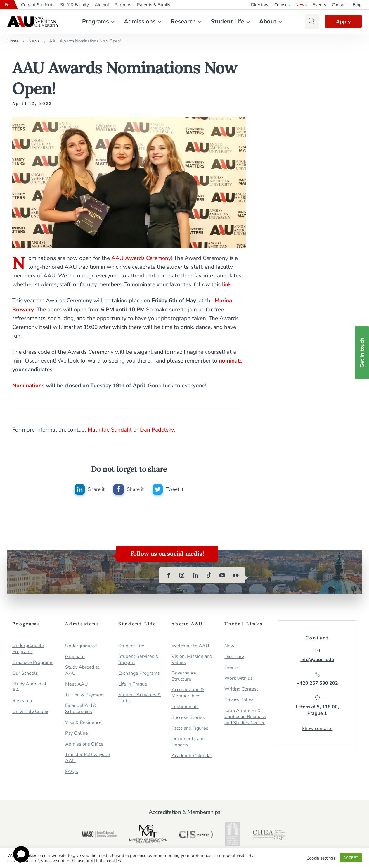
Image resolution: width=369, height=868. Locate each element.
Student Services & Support (138, 659)
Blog (357, 5)
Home (13, 41)
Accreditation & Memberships (188, 693)
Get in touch (362, 352)
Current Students (38, 5)
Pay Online (77, 733)
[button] (311, 22)
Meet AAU (77, 684)
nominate (231, 360)
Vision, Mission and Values (192, 659)
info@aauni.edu (317, 655)
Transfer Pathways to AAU (88, 757)
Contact (339, 5)
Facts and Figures (190, 728)
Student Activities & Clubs (140, 698)
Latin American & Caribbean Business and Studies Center (245, 716)
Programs (95, 21)
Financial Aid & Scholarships (81, 708)
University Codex (30, 711)
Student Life (227, 21)
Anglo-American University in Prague (33, 22)
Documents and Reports (188, 742)
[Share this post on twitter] (168, 489)
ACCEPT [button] (351, 858)
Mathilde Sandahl (110, 429)
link (227, 284)
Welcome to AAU (190, 646)
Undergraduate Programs (28, 648)
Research (183, 21)
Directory (260, 5)
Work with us (239, 678)
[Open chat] (21, 854)
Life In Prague (133, 684)
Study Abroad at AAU (29, 687)
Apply (343, 22)
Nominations (28, 385)
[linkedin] (195, 575)
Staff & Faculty (75, 5)
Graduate (75, 656)
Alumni (102, 5)
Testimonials (185, 706)
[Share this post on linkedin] (89, 489)
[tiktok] (209, 575)
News (301, 5)
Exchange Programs (139, 673)
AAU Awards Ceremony (141, 258)
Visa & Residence (83, 722)
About (267, 21)
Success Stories (188, 717)
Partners (123, 5)
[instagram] (182, 575)
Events (319, 5)
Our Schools (25, 673)
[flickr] (236, 575)
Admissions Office (84, 744)
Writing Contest (241, 689)
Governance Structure (184, 676)
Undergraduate (81, 646)
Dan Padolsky (157, 429)
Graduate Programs (33, 662)
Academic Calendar (192, 756)
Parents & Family (154, 5)
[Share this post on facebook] (129, 489)
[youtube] (222, 575)
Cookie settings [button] (321, 858)
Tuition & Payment (85, 695)
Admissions (139, 21)
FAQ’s (72, 771)
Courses (282, 5)
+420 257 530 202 (317, 679)
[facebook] (169, 575)
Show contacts (317, 729)
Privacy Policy (239, 700)
